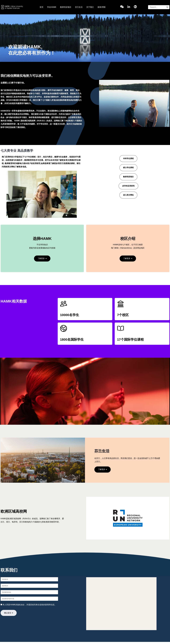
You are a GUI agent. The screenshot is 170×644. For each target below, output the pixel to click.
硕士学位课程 (128, 168)
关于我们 (90, 7)
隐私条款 (21, 607)
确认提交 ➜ (9, 615)
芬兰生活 (79, 7)
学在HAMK (52, 7)
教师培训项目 (66, 7)
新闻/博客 (102, 7)
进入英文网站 (128, 196)
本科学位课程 (128, 159)
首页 (42, 7)
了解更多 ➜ (42, 259)
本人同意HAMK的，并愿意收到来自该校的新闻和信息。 (29, 607)
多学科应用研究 (128, 187)
